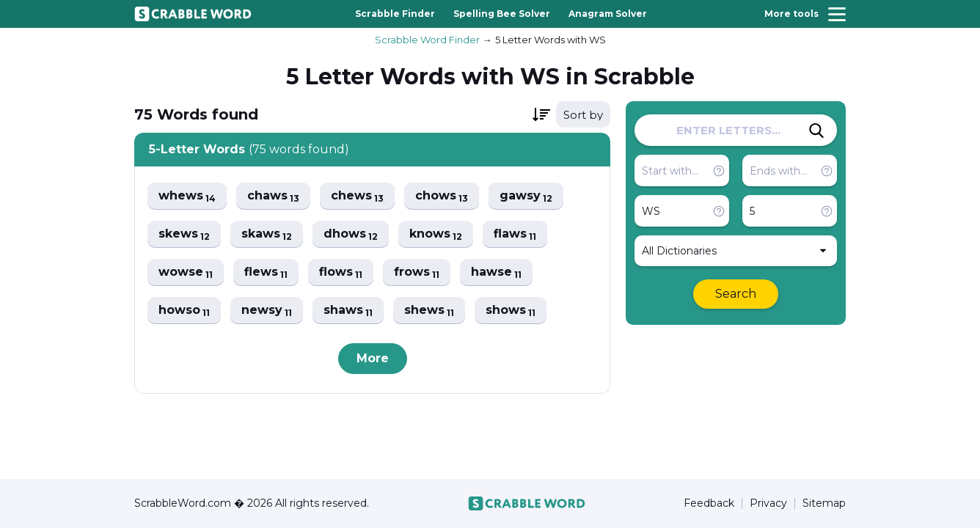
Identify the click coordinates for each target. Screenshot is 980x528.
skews (184, 234)
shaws (348, 311)
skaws (267, 234)
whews (187, 196)
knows (436, 234)
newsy (267, 311)
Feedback (709, 503)
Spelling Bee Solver (502, 14)
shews (429, 311)
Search (736, 294)
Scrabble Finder (395, 14)
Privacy (768, 503)
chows (442, 196)
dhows (351, 234)
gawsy (526, 196)
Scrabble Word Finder (427, 40)
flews (266, 272)
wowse (186, 272)
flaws (515, 234)
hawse (496, 272)
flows (341, 272)
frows (417, 272)
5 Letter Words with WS (551, 40)
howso (184, 311)
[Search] (816, 131)
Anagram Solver (608, 14)
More (373, 358)
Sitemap (824, 503)
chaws (273, 196)
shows (511, 311)
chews (357, 196)
